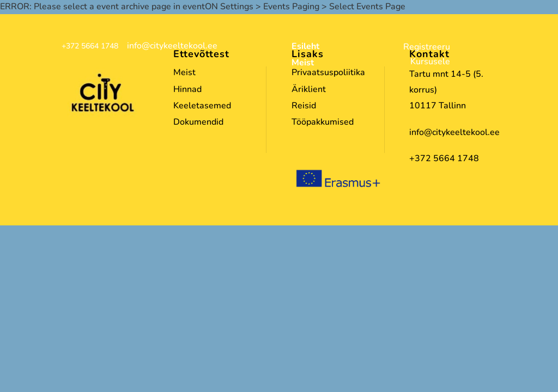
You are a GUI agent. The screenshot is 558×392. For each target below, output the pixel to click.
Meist (303, 64)
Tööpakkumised (323, 122)
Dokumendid (198, 122)
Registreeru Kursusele (427, 54)
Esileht (305, 47)
